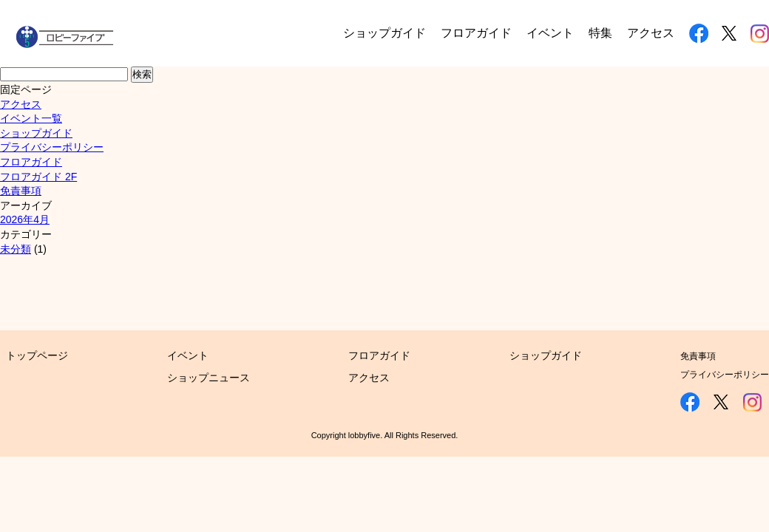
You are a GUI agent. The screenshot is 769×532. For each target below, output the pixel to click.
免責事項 (21, 191)
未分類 (16, 249)
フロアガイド (476, 33)
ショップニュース (209, 378)
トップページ (37, 355)
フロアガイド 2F (38, 177)
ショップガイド (384, 33)
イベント (550, 33)
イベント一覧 (31, 118)
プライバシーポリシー (52, 147)
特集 (600, 33)
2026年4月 (25, 219)
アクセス (651, 33)
